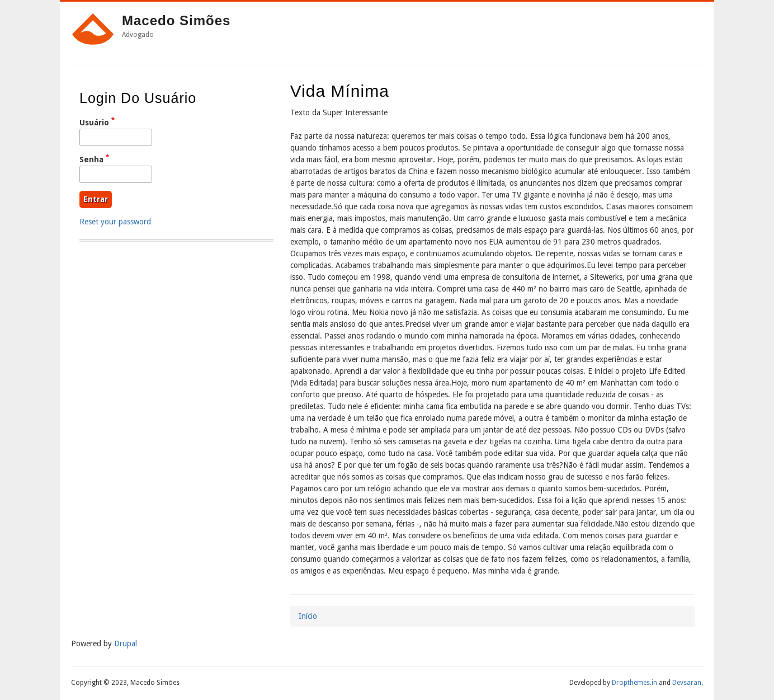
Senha (91, 159)
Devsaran (687, 683)
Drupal (126, 643)
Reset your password (115, 222)
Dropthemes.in (634, 683)
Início (308, 616)
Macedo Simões (176, 20)
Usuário (94, 123)
